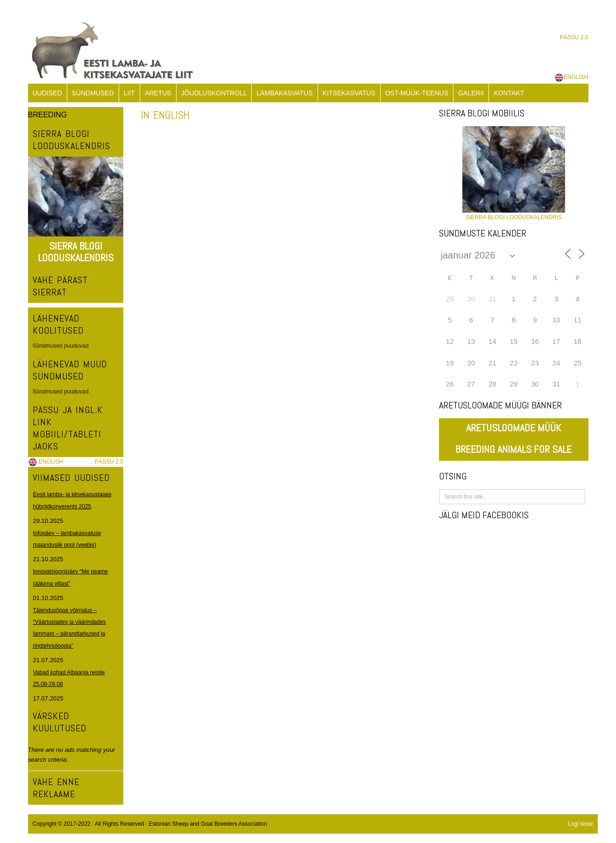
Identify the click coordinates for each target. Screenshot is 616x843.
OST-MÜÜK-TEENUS (417, 93)
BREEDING (48, 115)
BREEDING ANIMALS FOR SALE (513, 449)
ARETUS (158, 93)
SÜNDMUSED (93, 93)
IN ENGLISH (165, 115)
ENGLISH (571, 77)
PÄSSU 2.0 (574, 37)
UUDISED (47, 93)
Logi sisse (580, 824)
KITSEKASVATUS (349, 93)
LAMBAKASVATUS (284, 93)
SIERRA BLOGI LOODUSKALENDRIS (76, 252)
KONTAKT (509, 93)
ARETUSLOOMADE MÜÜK (513, 428)
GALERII (471, 93)
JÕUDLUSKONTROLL (214, 93)
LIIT (129, 93)
